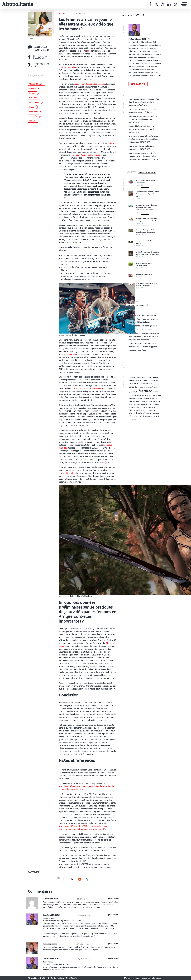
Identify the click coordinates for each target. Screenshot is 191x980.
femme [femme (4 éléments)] (155, 392)
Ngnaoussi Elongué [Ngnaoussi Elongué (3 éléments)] (135, 404)
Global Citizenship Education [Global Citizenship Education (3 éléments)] (151, 395)
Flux (123, 364)
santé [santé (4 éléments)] (138, 410)
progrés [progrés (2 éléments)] (141, 407)
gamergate (33, 98)
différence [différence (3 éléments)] (154, 387)
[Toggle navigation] (183, 4)
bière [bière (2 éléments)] (156, 381)
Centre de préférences (151, 978)
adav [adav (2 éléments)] (143, 378)
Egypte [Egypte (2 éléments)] (131, 392)
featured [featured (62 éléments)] (145, 391)
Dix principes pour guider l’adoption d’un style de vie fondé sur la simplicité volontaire (144, 102)
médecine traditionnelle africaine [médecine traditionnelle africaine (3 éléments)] (140, 401)
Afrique (62, 13)
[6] (115, 678)
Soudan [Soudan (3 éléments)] (152, 410)
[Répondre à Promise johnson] (113, 944)
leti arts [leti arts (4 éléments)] (148, 398)
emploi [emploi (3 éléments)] (136, 392)
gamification (34, 102)
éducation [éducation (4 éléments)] (132, 419)
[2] (101, 51)
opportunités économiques (88, 155)
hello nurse (34, 112)
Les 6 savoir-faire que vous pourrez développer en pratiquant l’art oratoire (147, 194)
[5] (106, 462)
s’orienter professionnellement (88, 388)
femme (32, 93)
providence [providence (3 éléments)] (147, 407)
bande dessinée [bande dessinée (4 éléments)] (148, 380)
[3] (71, 155)
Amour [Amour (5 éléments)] (131, 380)
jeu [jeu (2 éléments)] (136, 398)
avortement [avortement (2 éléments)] (138, 381)
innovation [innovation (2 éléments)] (132, 398)
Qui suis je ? (154, 326)
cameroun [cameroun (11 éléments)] (134, 383)
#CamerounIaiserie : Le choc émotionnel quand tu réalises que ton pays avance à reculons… (144, 337)
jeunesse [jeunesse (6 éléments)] (141, 398)
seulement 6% (70, 354)
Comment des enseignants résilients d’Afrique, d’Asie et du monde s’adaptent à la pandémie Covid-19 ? (144, 156)
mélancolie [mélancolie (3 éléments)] (156, 401)
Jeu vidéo (33, 116)
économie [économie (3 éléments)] (156, 416)
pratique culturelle (67, 67)
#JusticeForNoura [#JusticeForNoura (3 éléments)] (135, 377)
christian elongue (36, 84)
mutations (112, 143)
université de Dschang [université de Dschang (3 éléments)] (136, 413)
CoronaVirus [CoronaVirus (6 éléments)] (145, 384)
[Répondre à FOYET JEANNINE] (113, 899)
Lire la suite (138, 84)
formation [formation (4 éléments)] (132, 395)
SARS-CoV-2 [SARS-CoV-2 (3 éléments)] (145, 410)
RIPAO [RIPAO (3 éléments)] (154, 407)
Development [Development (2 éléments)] (142, 387)
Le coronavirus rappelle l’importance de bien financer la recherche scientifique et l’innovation (143, 139)
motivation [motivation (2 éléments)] (155, 398)
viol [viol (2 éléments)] (140, 416)
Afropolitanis (17, 4)
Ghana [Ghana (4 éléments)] (138, 395)
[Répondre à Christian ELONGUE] (113, 915)
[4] (65, 158)
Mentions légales (132, 978)
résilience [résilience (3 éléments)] (132, 410)
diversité (33, 89)
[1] (88, 51)
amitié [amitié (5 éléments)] (155, 377)
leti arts (32, 121)
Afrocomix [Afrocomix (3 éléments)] (149, 377)
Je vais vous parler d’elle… (144, 274)
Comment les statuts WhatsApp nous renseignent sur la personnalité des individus (146, 207)
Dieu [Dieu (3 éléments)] (148, 387)
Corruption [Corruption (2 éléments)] (154, 384)
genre (32, 107)
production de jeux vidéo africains (90, 84)
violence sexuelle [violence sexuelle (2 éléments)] (147, 416)
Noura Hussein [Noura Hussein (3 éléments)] (147, 404)
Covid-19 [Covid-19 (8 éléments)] (133, 387)
